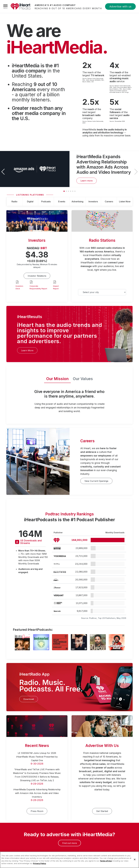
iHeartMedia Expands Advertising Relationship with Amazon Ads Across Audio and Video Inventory (37, 793)
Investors (93, 201)
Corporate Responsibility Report (38, 287)
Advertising (77, 201)
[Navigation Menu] (5, 6)
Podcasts (46, 201)
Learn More (27, 350)
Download (29, 699)
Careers (109, 201)
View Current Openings (96, 481)
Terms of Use (106, 864)
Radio (14, 201)
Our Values (83, 379)
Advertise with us (120, 6)
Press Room (37, 811)
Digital (30, 201)
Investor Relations (37, 276)
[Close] (135, 862)
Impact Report (56, 287)
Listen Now (125, 201)
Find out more (70, 843)
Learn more (87, 181)
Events (62, 201)
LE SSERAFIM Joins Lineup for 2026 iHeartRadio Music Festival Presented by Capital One (37, 757)
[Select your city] (102, 292)
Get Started (102, 811)
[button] (136, 172)
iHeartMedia (20, 6)
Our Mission (57, 379)
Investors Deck (19, 287)
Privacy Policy (40, 866)
